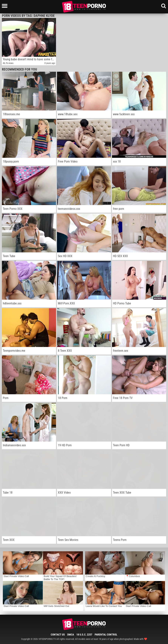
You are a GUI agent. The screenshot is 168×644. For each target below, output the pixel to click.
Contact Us (58, 635)
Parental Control (106, 635)
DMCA (71, 635)
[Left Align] (6, 6)
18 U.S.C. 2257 (84, 635)
